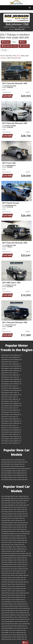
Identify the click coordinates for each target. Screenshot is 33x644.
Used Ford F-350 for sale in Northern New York (13, 595)
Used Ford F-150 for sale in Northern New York (13, 586)
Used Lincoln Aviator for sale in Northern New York (14, 542)
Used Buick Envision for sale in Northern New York (14, 637)
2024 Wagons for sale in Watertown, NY (11, 384)
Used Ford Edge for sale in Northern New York (13, 600)
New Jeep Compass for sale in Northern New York (14, 475)
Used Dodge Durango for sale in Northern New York (14, 604)
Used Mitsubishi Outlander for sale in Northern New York (16, 531)
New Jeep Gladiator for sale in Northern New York (14, 473)
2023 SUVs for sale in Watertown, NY (11, 388)
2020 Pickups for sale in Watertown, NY (11, 421)
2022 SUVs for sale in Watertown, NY (11, 399)
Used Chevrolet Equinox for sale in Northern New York (15, 611)
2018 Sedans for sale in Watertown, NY (11, 436)
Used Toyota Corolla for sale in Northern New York (14, 512)
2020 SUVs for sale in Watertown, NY (11, 419)
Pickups (6, 42)
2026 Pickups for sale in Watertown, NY (11, 355)
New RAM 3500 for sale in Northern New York (13, 466)
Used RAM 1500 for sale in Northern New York (13, 518)
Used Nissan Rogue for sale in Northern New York (14, 525)
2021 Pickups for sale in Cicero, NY (10, 412)
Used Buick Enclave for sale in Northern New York (14, 639)
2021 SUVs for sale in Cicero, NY (10, 408)
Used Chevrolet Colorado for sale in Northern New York (15, 619)
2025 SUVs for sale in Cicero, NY (10, 362)
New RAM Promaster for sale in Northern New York (14, 462)
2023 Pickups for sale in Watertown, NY (11, 390)
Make (15, 42)
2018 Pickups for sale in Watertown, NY (11, 439)
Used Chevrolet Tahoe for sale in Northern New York (15, 617)
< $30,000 (24, 46)
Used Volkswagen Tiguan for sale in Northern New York (15, 498)
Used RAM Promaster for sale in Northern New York (14, 523)
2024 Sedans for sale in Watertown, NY (11, 382)
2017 (23, 42)
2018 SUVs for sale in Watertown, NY (11, 434)
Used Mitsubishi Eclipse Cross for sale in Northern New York (15, 534)
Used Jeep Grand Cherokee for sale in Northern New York (16, 553)
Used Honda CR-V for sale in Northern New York (14, 571)
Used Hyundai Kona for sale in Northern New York (14, 567)
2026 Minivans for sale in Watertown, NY (12, 360)
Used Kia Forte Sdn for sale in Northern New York (14, 549)
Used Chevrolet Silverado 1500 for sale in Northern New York (16, 609)
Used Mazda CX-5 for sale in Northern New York (14, 536)
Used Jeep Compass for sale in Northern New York (14, 560)
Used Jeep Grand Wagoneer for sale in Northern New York (16, 556)
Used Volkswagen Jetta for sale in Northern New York (15, 501)
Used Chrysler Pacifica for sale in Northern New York (15, 606)
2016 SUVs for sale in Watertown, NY (11, 443)
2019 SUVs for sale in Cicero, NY (10, 425)
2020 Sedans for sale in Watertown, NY (11, 423)
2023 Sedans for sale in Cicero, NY (10, 393)
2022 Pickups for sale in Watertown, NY (11, 404)
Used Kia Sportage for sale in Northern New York (14, 547)
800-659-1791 (20, 29)
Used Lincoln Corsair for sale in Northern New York (14, 540)
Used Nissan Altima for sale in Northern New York (14, 529)
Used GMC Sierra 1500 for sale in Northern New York (15, 575)
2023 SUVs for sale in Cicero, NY (10, 386)
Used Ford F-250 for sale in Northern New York (13, 591)
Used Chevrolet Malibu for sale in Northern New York (15, 622)
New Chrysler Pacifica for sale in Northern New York (15, 480)
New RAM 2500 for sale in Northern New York (13, 464)
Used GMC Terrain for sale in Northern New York (14, 578)
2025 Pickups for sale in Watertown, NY (11, 366)
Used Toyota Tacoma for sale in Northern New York (14, 509)
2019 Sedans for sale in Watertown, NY (11, 432)
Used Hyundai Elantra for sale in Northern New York (14, 564)
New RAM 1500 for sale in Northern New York (13, 460)
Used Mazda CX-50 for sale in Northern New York (14, 538)
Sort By (5, 50)
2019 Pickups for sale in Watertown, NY (11, 430)
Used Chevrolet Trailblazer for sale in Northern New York (16, 615)
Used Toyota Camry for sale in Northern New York (14, 507)
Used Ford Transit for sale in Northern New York (13, 597)
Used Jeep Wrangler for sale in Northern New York (14, 558)
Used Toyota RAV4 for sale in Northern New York (14, 503)
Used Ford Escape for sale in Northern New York (14, 589)
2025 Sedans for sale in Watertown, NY (11, 371)
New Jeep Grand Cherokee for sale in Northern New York (16, 469)
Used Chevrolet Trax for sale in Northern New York (14, 626)
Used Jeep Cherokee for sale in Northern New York (14, 562)
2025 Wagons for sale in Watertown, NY (11, 368)
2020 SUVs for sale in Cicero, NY (10, 417)
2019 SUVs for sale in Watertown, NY (11, 428)
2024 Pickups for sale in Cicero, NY (10, 377)
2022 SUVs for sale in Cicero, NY (10, 397)
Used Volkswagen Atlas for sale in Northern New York (15, 496)
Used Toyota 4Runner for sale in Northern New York (14, 514)
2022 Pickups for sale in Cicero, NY (10, 401)
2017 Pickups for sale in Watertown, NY (11, 441)
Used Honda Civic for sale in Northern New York (14, 573)
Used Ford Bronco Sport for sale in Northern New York (15, 593)
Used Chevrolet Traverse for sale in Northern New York (15, 613)
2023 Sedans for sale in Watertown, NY (11, 395)
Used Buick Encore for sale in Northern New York (14, 635)
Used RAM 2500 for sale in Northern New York (13, 520)
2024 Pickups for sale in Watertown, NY (11, 379)
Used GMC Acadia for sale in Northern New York (14, 580)
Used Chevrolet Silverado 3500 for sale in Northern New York (16, 624)
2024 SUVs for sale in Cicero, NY (10, 373)
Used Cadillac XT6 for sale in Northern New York (14, 633)
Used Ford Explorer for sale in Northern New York (14, 602)
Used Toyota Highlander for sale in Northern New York (15, 505)
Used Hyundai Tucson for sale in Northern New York (15, 569)
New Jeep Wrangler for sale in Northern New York (14, 471)
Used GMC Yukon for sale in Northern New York (14, 584)
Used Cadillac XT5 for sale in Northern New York (14, 630)
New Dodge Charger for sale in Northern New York (14, 477)
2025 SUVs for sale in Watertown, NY (11, 364)
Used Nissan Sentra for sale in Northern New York (14, 527)
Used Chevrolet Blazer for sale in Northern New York (15, 628)
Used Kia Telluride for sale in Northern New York (14, 551)
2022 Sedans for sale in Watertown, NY (11, 406)
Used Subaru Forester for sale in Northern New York (15, 516)
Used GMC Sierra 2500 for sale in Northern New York (15, 582)
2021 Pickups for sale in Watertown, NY (11, 414)
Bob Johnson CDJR (9, 46)
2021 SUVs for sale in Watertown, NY (11, 410)
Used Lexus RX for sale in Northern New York (13, 545)
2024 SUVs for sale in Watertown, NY (11, 375)
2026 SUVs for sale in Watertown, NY (11, 357)
